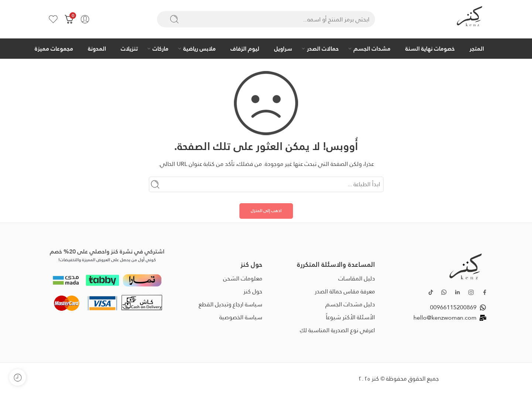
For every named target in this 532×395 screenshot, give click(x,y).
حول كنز (253, 291)
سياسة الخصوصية (241, 317)
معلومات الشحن (243, 278)
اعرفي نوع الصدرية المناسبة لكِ (337, 330)
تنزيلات (129, 48)
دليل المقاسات (357, 278)
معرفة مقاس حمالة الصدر (345, 291)
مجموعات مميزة (54, 48)
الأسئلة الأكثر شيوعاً (350, 317)
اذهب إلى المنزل (266, 211)
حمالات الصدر (323, 48)
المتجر (477, 48)
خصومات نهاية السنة (430, 48)
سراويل (283, 48)
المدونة (97, 48)
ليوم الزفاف (245, 48)
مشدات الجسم (372, 48)
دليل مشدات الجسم (350, 304)
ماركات (161, 48)
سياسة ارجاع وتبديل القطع (231, 304)
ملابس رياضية (199, 48)
